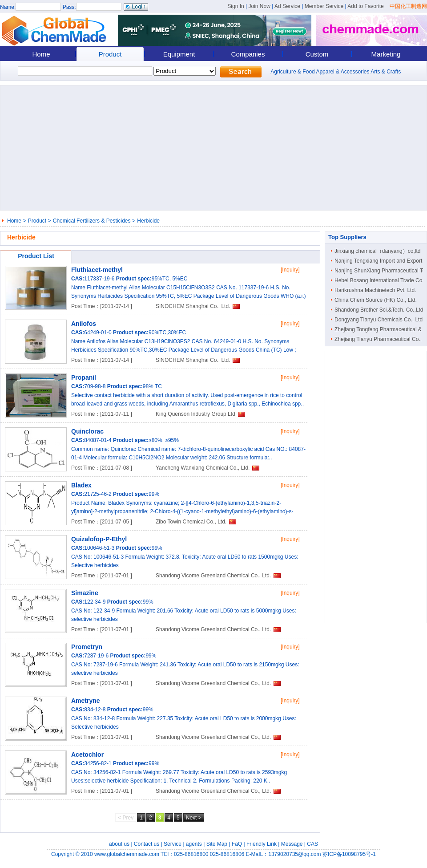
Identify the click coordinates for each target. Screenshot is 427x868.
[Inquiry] (290, 270)
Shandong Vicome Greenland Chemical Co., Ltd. (213, 576)
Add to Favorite (365, 6)
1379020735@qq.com (294, 854)
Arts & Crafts (386, 72)
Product (110, 54)
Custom (317, 54)
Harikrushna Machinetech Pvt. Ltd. (375, 290)
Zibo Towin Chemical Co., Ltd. (191, 522)
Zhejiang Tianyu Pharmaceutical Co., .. (380, 339)
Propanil (84, 377)
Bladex (81, 485)
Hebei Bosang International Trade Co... (381, 280)
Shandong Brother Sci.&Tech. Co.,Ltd (379, 310)
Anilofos (84, 324)
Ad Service (287, 6)
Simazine (85, 593)
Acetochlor (87, 754)
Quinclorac (87, 431)
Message (292, 844)
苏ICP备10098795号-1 (349, 854)
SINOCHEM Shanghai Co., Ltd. (193, 306)
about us (119, 844)
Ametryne (86, 701)
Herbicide (148, 221)
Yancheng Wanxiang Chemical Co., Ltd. (203, 468)
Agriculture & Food (292, 72)
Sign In (236, 6)
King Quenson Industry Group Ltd (195, 414)
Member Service (324, 6)
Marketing (386, 54)
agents (194, 844)
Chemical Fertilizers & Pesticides (92, 221)
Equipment (179, 54)
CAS (312, 844)
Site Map (217, 844)
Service (173, 844)
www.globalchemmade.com (127, 854)
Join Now (259, 6)
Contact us (147, 844)
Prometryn (87, 647)
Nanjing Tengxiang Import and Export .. (381, 261)
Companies (248, 54)
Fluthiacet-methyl (97, 270)
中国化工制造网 (408, 6)
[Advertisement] (171, 148)
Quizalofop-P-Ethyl (99, 539)
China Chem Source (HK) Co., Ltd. (376, 300)
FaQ (237, 844)
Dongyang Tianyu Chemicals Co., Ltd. (379, 320)
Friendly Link (262, 844)
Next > (194, 818)
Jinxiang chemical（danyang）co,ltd (377, 251)
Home (41, 54)
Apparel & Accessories (342, 72)
